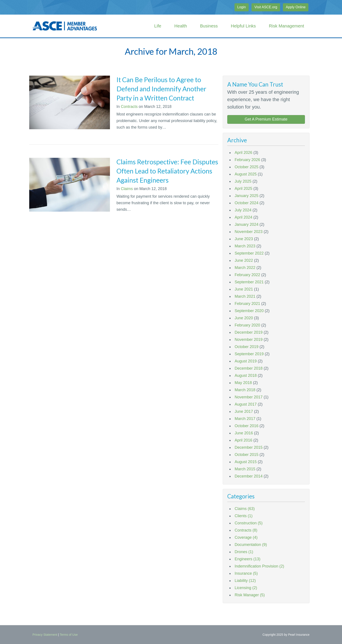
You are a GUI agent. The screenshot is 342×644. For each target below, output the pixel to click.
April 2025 (244, 189)
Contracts (129, 107)
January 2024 (247, 224)
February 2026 (247, 160)
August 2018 (246, 376)
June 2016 (244, 433)
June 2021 (244, 289)
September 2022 (249, 253)
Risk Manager (250, 595)
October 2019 (247, 347)
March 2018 (245, 390)
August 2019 (246, 361)
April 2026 (244, 153)
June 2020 (244, 318)
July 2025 (243, 181)
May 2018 (243, 383)
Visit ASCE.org (266, 7)
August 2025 (246, 174)
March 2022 (245, 268)
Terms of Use (69, 635)
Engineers (248, 559)
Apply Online (296, 7)
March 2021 (245, 296)
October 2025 (247, 167)
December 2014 (249, 476)
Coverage (246, 537)
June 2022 (244, 260)
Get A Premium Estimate (266, 119)
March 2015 (245, 469)
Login (242, 7)
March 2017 (245, 419)
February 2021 (247, 304)
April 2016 (244, 440)
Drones (244, 552)
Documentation (251, 545)
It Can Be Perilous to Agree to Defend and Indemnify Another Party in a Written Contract (161, 89)
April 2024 (244, 217)
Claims (127, 189)
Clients (244, 516)
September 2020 (249, 311)
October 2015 (247, 455)
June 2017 (244, 411)
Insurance (246, 573)
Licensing (246, 588)
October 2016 (247, 426)
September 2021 (249, 282)
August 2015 (246, 462)
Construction (249, 523)
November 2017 (249, 397)
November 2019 (249, 340)
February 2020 (247, 325)
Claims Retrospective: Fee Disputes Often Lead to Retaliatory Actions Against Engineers (167, 171)
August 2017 (246, 404)
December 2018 (249, 368)
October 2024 (247, 203)
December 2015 (249, 447)
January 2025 (247, 196)
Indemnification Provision (259, 566)
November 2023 (249, 232)
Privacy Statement (45, 635)
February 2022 (247, 275)
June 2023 (244, 239)
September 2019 (249, 354)
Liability (245, 581)
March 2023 (245, 246)
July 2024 (243, 210)
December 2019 (249, 332)
